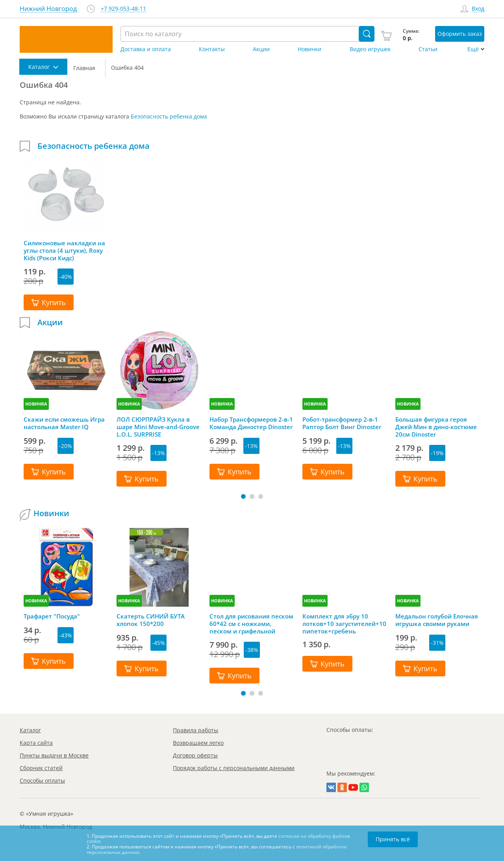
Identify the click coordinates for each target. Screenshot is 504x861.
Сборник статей (41, 768)
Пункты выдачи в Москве (54, 755)
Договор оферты (195, 755)
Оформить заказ (460, 34)
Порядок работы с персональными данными (234, 768)
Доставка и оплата (146, 49)
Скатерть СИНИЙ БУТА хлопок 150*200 (151, 620)
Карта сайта (36, 743)
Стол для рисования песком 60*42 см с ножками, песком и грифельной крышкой (251, 624)
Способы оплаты (42, 780)
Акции (261, 49)
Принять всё (393, 839)
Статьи (428, 49)
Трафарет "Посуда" (52, 616)
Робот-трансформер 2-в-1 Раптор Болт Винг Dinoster (342, 423)
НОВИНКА (36, 404)
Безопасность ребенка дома (169, 116)
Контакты (212, 49)
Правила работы (195, 730)
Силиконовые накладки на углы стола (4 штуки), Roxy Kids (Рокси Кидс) (64, 250)
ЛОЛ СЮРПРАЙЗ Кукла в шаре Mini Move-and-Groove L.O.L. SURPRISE (158, 427)
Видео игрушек (370, 49)
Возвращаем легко (198, 743)
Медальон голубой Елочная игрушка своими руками (437, 620)
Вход (478, 9)
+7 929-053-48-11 (123, 9)
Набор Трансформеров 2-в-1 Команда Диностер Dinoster (251, 423)
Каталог (30, 730)
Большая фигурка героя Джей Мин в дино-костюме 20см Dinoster (436, 427)
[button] (243, 496)
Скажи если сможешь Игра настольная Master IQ (64, 423)
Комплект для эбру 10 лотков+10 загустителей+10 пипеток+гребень (344, 624)
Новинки (309, 49)
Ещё (473, 49)
